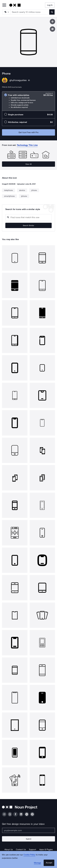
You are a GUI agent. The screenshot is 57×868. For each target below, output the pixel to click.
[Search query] (29, 217)
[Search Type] (6, 12)
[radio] (29, 101)
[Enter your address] (29, 830)
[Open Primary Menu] (4, 5)
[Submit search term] (52, 12)
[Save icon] (52, 22)
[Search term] (30, 12)
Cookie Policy (29, 855)
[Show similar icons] (52, 29)
